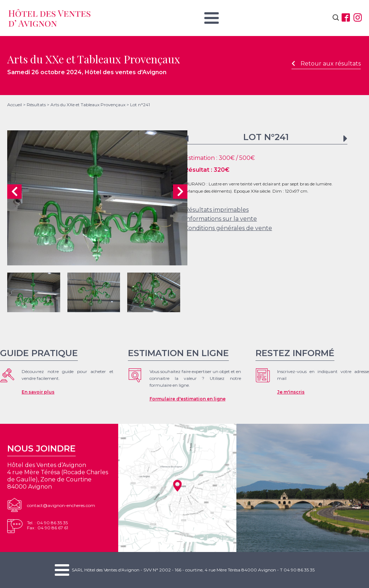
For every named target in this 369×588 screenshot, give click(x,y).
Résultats (36, 105)
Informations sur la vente (221, 219)
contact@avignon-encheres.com (61, 505)
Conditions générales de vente (228, 228)
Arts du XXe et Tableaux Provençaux (88, 105)
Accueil (15, 105)
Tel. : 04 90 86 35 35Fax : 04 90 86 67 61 (48, 525)
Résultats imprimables (217, 210)
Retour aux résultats (326, 64)
